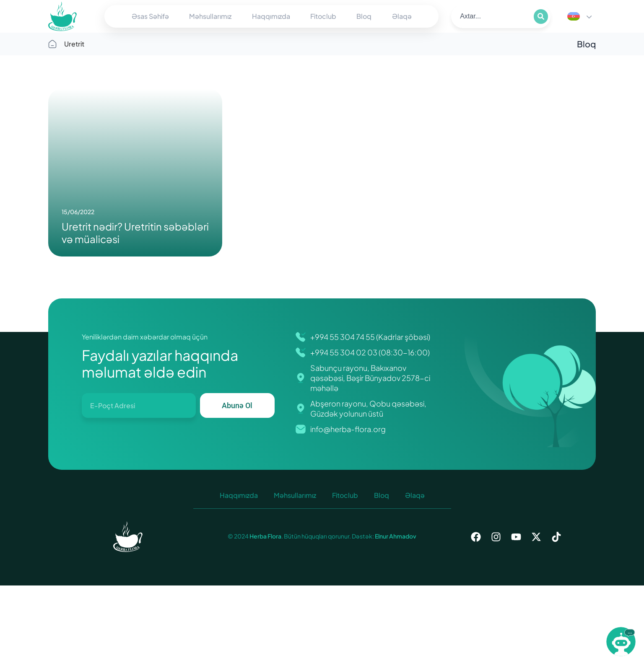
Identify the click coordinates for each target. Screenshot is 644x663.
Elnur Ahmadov (395, 536)
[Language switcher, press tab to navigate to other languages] (579, 16)
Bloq (364, 16)
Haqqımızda (271, 16)
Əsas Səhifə (150, 16)
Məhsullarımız (210, 16)
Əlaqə (402, 16)
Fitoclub (323, 16)
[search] (492, 16)
